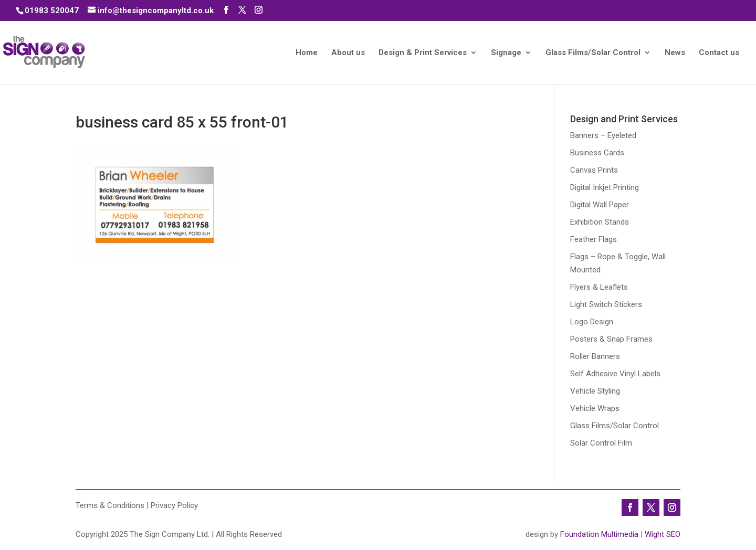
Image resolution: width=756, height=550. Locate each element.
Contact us (719, 53)
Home (307, 53)
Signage (506, 53)
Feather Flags (594, 239)
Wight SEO (663, 534)
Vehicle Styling (595, 391)
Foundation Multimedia (599, 534)
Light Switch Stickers (606, 304)
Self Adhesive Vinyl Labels (615, 374)
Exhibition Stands (600, 222)
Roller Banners (595, 356)
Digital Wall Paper (600, 205)
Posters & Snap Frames (611, 339)
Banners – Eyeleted (603, 135)
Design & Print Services (423, 53)
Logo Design (592, 322)
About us (348, 53)
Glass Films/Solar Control (593, 53)
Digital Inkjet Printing (605, 187)
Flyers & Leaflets (599, 287)
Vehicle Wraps (595, 408)
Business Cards (597, 153)
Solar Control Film (601, 443)
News (675, 53)
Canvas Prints (594, 170)
